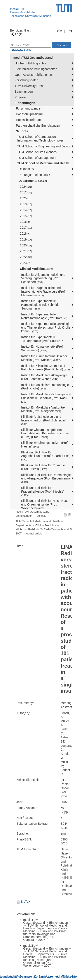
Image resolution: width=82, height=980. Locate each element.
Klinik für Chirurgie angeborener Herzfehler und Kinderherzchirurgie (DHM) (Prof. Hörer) (45, 433)
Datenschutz (28, 976)
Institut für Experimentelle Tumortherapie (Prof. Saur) (43, 339)
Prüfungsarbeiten (34, 175)
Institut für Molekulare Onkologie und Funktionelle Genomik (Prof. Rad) (46, 398)
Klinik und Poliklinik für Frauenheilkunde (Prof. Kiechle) (43, 491)
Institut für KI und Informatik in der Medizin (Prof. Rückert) (44, 358)
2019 (26, 239)
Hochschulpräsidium (30, 114)
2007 (19, 534)
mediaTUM (17, 9)
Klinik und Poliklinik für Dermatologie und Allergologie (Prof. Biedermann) (46, 478)
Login (16, 34)
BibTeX (23, 902)
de (60, 31)
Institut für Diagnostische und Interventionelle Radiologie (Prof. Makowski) (43, 292)
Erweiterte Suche (21, 50)
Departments (33, 181)
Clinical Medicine (37, 269)
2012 (26, 192)
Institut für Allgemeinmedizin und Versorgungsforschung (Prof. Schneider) (43, 278)
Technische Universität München (31, 16)
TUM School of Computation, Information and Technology (41, 139)
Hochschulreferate (28, 120)
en (70, 31)
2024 (26, 187)
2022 (26, 257)
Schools (22, 131)
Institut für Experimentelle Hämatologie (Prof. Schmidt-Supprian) (40, 305)
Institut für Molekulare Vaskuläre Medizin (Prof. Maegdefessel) (43, 409)
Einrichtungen (25, 103)
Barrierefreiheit (49, 976)
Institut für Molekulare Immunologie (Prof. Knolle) (45, 387)
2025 (25, 198)
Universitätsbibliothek (24, 12)
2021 (26, 251)
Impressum (68, 976)
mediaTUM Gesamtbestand (33, 58)
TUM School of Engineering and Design (44, 146)
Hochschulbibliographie (31, 63)
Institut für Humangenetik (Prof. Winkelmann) (42, 348)
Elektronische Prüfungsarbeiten (36, 69)
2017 (26, 228)
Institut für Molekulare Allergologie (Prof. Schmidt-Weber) (44, 377)
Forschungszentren (29, 108)
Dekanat (26, 169)
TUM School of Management (37, 158)
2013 (26, 204)
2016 (25, 222)
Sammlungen (24, 92)
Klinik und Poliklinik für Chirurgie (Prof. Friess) (43, 467)
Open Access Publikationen (33, 75)
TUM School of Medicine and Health (43, 163)
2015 (26, 216)
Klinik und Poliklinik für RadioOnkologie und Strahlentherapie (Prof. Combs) (44, 935)
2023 (25, 263)
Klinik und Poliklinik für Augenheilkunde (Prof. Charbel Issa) (46, 456)
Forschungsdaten (26, 80)
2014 (26, 210)
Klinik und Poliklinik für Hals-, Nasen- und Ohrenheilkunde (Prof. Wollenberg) (46, 504)
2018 (25, 234)
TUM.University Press (29, 86)
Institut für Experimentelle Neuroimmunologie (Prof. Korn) (44, 316)
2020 (26, 245)
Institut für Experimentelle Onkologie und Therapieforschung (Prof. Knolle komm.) (46, 327)
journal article (34, 534)
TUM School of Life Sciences (37, 152)
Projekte (20, 97)
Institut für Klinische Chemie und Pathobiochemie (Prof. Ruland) (45, 368)
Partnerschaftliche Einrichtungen (38, 126)
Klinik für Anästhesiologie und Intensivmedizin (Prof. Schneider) (44, 420)
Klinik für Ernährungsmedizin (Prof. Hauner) (45, 445)
